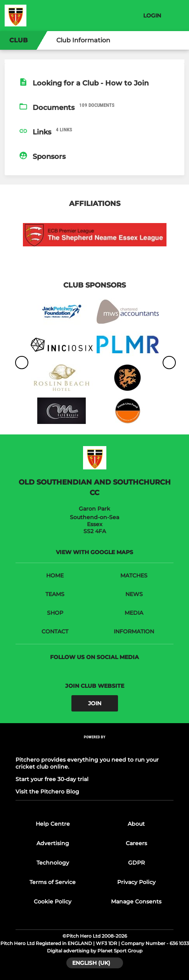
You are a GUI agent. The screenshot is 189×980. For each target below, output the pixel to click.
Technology (53, 863)
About (136, 824)
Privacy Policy (136, 882)
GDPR (136, 863)
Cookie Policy (53, 902)
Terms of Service (53, 882)
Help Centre (53, 824)
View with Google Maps (94, 552)
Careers (136, 843)
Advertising (53, 843)
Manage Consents (136, 902)
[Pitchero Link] (95, 747)
